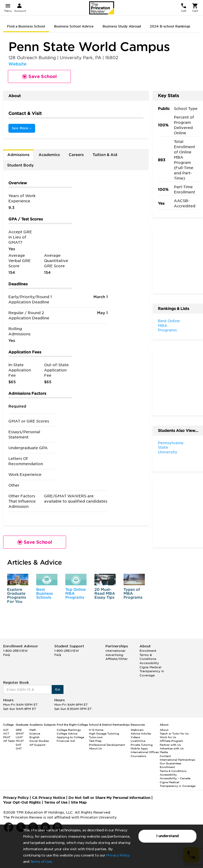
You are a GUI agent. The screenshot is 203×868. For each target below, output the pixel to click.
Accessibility (149, 663)
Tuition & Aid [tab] (105, 155)
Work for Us (168, 737)
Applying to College (70, 737)
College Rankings (69, 730)
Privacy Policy (118, 855)
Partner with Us (170, 745)
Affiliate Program (171, 741)
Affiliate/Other (117, 659)
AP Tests (9, 741)
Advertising (114, 655)
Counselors (138, 756)
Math (33, 730)
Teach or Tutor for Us (174, 733)
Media (164, 752)
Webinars (137, 730)
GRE (19, 730)
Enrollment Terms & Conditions (148, 655)
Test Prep (95, 741)
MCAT (20, 741)
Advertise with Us (172, 748)
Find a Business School (26, 26)
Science (35, 733)
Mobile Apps (139, 748)
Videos (135, 737)
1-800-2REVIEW (15, 651)
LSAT (19, 737)
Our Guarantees (170, 763)
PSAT (7, 737)
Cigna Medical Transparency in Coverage (152, 671)
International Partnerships (177, 760)
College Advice (67, 733)
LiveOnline (138, 741)
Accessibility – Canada (175, 778)
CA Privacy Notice (49, 798)
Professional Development (107, 745)
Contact (165, 756)
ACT (6, 733)
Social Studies (39, 741)
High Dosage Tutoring (104, 733)
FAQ (7, 655)
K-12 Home (96, 730)
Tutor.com (96, 737)
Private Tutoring (142, 745)
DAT (19, 745)
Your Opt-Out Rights (22, 802)
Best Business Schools (44, 594)
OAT (19, 748)
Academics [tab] (49, 155)
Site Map (79, 802)
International (115, 651)
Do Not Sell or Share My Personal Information (109, 798)
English (34, 737)
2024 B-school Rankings (170, 26)
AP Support (37, 745)
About (164, 730)
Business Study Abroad (122, 26)
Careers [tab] (76, 155)
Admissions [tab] (18, 155)
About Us (95, 748)
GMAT (20, 733)
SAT (6, 730)
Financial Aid (66, 741)
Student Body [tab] (20, 165)
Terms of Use (41, 862)
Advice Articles (141, 733)
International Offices (145, 752)
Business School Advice (74, 26)
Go (58, 689)
